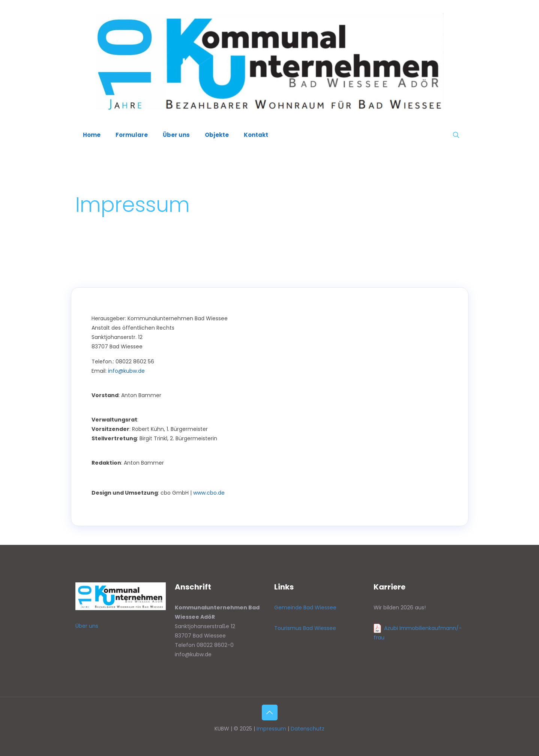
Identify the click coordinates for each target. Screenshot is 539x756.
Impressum (271, 729)
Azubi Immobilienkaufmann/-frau (418, 633)
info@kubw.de (126, 371)
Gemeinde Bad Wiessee (305, 607)
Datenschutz (308, 729)
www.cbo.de (209, 493)
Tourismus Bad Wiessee (305, 628)
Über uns (87, 626)
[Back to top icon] (270, 712)
